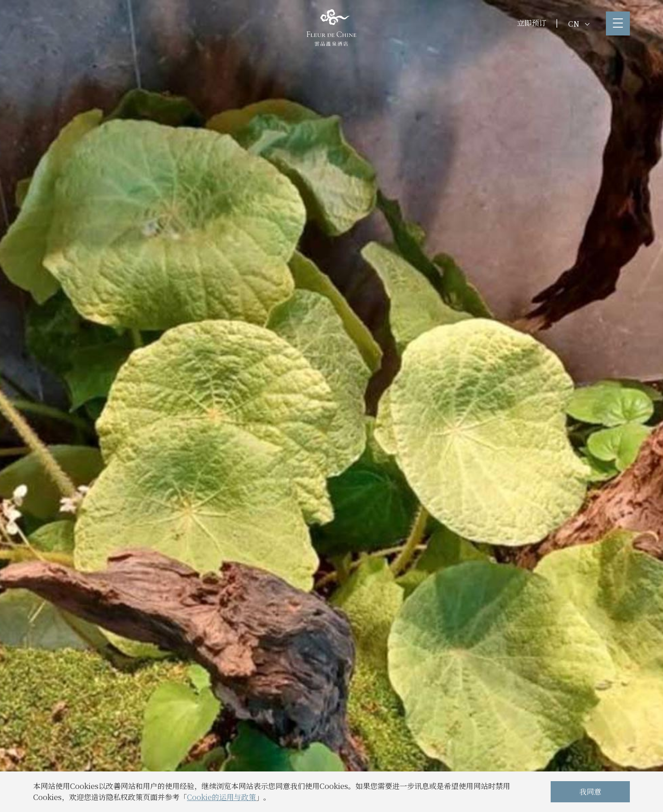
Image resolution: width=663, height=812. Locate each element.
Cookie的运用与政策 (221, 797)
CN (579, 24)
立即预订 (532, 23)
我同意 (590, 792)
